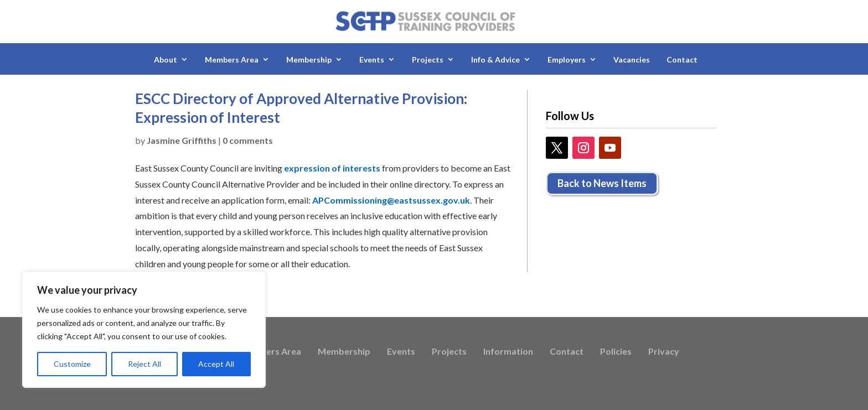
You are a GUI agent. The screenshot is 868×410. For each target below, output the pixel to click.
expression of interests (332, 168)
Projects (428, 59)
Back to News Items (602, 183)
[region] (144, 330)
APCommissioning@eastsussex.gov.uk (391, 200)
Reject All (144, 364)
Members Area (232, 59)
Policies (616, 352)
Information (508, 352)
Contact (682, 59)
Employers (567, 59)
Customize (72, 364)
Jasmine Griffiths (182, 140)
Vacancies (632, 59)
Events (372, 59)
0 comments (248, 140)
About (166, 59)
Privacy (664, 352)
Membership (309, 59)
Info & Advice (495, 59)
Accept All (216, 364)
